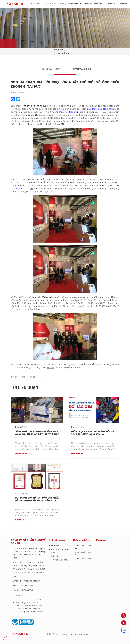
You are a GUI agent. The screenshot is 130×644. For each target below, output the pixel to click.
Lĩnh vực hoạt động (69, 4)
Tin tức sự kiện (61, 53)
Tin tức (110, 4)
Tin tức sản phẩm (50, 69)
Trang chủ (34, 4)
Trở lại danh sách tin (23, 377)
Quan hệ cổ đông (93, 4)
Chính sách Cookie (83, 559)
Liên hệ (55, 556)
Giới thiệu (49, 4)
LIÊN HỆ (122, 4)
